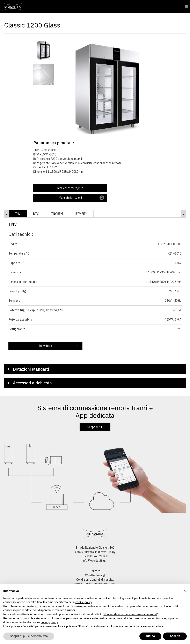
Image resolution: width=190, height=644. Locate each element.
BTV (36, 214)
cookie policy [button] (84, 602)
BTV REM (81, 214)
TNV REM (57, 214)
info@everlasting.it (95, 561)
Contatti (95, 571)
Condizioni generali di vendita (95, 580)
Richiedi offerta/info (70, 188)
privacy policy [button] (49, 622)
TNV (18, 214)
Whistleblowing (95, 575)
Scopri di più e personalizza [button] (29, 636)
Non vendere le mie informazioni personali (130, 614)
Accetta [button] (175, 636)
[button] (185, 591)
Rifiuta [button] (151, 636)
